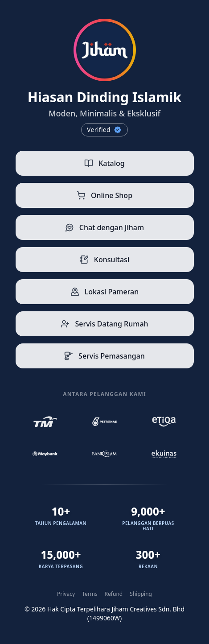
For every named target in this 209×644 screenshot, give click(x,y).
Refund (114, 594)
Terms (90, 594)
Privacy (66, 594)
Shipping (141, 594)
